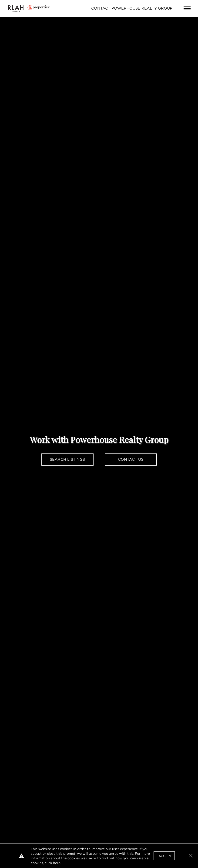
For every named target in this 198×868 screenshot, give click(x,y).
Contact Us (131, 459)
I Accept (164, 856)
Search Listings (67, 459)
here (57, 863)
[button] (191, 856)
